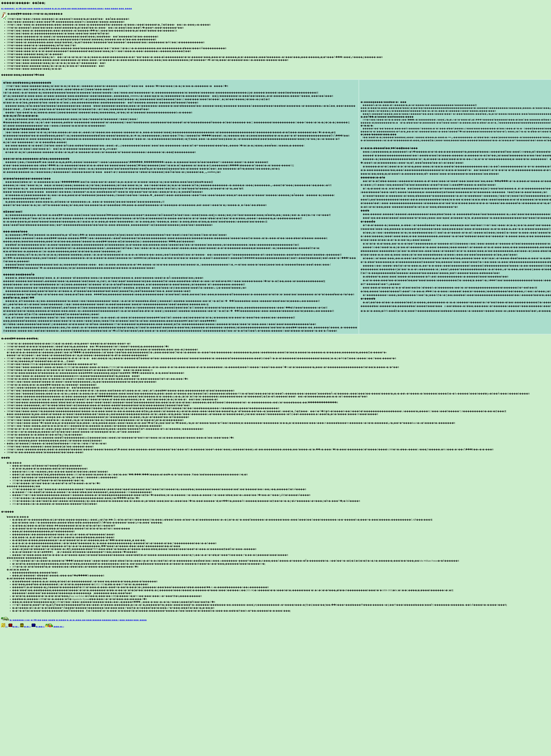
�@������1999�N (20, 620)
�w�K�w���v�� (61, 9)
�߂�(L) (14, 627)
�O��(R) (38, 627)
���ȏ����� (79, 9)
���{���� (111, 9)
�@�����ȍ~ (8, 9)
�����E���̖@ (96, 9)
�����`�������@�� (278, 495)
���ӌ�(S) (55, 627)
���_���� (125, 9)
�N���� (46, 9)
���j (30, 9)
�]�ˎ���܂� (278, 473)
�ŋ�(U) (25, 627)
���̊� (37, 9)
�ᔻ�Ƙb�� (21, 9)
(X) (4, 627)
